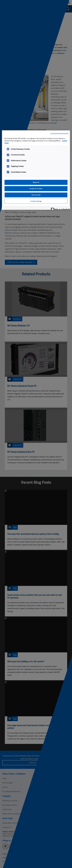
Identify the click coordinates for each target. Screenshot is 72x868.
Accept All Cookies (36, 189)
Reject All (36, 182)
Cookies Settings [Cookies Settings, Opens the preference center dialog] (36, 201)
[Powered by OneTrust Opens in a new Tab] (60, 208)
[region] (36, 170)
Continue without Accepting (59, 133)
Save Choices (36, 195)
